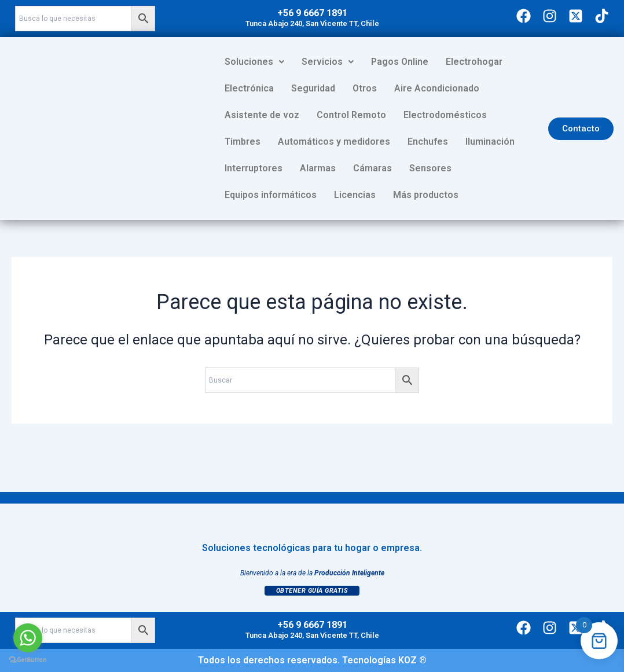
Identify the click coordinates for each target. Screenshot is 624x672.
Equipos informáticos (440, 168)
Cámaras (297, 168)
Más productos (257, 195)
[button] (254, 62)
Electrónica (544, 62)
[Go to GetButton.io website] (28, 660)
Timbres (430, 115)
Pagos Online (400, 62)
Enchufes (375, 142)
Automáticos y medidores (281, 142)
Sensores (355, 168)
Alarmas (243, 168)
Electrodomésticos (353, 115)
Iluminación (437, 142)
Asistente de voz (467, 88)
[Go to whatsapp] (28, 638)
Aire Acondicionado (370, 88)
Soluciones (254, 62)
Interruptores (508, 142)
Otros (298, 88)
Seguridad (247, 88)
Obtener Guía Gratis (312, 591)
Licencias (524, 168)
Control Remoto (259, 115)
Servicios (328, 62)
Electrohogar (474, 62)
